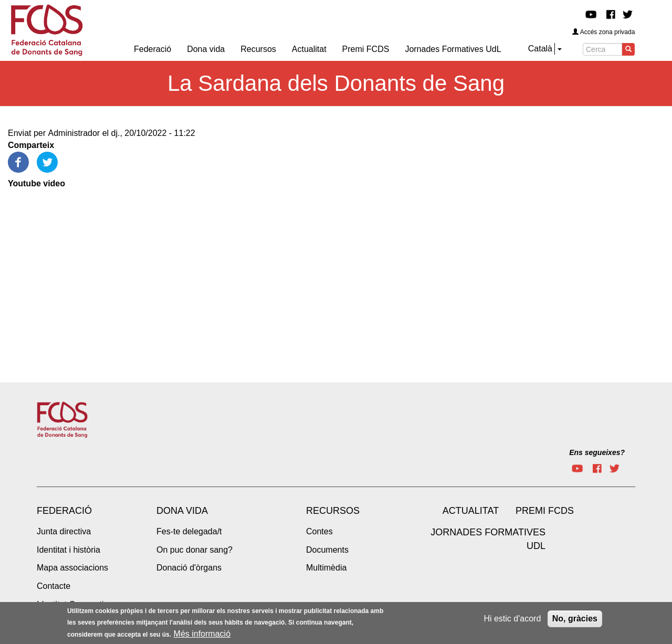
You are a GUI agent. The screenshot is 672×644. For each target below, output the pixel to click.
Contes (319, 531)
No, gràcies (575, 619)
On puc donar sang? (195, 550)
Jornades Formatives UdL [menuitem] (453, 49)
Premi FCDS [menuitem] (366, 49)
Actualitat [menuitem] (309, 49)
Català (540, 49)
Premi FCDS (545, 511)
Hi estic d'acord (512, 619)
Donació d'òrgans (189, 568)
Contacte (54, 586)
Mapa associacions (72, 568)
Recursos (333, 511)
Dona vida (182, 511)
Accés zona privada (604, 32)
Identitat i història (69, 550)
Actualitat (471, 511)
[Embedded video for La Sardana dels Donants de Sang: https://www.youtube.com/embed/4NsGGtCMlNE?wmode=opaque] (126, 273)
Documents (327, 550)
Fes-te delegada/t (189, 531)
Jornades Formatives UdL (488, 539)
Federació (64, 511)
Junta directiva (64, 531)
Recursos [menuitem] (258, 49)
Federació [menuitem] (153, 49)
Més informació (202, 634)
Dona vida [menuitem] (206, 49)
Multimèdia (326, 568)
